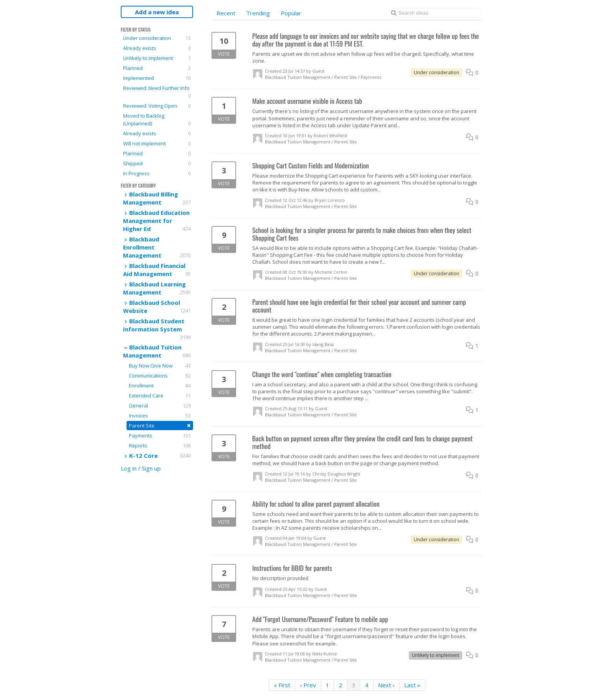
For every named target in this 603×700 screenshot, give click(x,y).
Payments (160, 436)
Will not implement (157, 143)
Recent (226, 13)
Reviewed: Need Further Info (157, 92)
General (160, 406)
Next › (386, 685)
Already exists (157, 48)
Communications (160, 376)
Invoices (160, 416)
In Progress (157, 173)
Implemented (157, 78)
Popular (291, 13)
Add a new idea (157, 12)
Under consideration (157, 38)
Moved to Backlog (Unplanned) (157, 120)
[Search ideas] (435, 13)
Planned (157, 68)
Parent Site (160, 425)
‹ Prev (308, 685)
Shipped (157, 163)
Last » (412, 685)
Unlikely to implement (157, 58)
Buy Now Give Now (160, 366)
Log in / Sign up (141, 468)
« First (282, 685)
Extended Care (160, 396)
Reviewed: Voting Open (157, 106)
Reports (160, 446)
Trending (258, 13)
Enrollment (160, 386)
